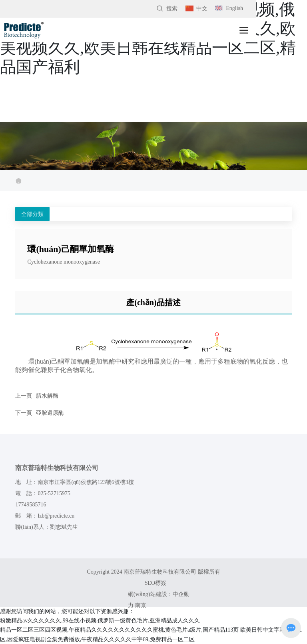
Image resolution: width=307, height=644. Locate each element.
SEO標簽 (155, 583)
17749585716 (31, 505)
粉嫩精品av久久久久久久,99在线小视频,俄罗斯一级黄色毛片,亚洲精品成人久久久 (100, 621)
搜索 (167, 9)
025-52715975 (54, 493)
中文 (196, 9)
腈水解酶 (47, 396)
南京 (141, 605)
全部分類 (32, 214)
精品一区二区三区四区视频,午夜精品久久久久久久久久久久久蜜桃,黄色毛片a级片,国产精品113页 (119, 630)
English (229, 8)
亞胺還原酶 (50, 413)
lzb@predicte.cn (56, 516)
